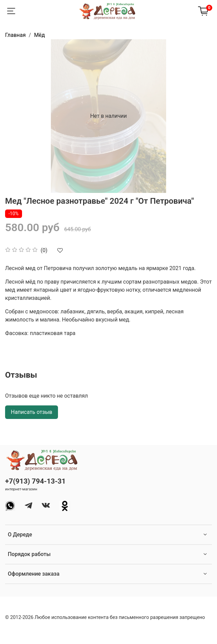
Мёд (39, 35)
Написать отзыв (32, 412)
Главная (15, 35)
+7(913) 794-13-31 (35, 481)
